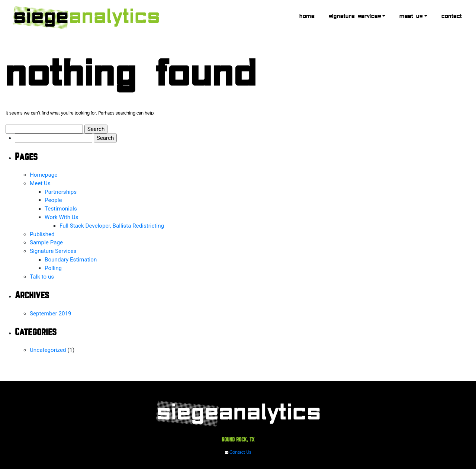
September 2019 (51, 314)
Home (307, 16)
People (53, 200)
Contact (452, 16)
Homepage (44, 175)
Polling (53, 268)
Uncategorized (48, 350)
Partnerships (61, 192)
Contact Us (238, 453)
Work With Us (61, 217)
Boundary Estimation (71, 260)
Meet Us (411, 16)
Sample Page (46, 242)
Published (42, 234)
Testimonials (61, 209)
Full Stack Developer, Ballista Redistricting (112, 226)
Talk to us (42, 277)
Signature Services (355, 16)
